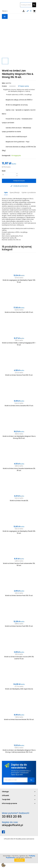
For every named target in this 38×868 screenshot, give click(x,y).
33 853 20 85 (12, 816)
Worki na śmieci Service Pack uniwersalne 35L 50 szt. (19, 564)
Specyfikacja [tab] (15, 193)
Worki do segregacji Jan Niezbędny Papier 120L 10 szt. (19, 281)
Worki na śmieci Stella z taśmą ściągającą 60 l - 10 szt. (19, 344)
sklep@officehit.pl (12, 825)
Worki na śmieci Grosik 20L (19, 501)
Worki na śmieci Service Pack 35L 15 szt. (19, 595)
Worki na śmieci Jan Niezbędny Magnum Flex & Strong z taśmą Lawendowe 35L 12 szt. (19, 751)
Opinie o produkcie (29, 193)
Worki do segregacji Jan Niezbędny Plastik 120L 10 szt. (19, 532)
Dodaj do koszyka (19, 181)
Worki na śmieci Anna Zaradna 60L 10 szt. (19, 406)
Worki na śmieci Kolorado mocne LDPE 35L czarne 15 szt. (19, 658)
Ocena (4, 86)
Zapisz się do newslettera (19, 766)
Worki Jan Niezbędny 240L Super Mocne (19, 689)
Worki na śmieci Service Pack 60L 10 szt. (19, 375)
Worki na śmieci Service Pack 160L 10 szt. (19, 626)
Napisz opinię (23, 86)
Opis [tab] (6, 193)
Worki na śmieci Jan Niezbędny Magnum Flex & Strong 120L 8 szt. (19, 437)
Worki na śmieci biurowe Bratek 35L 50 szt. (19, 719)
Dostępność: (6, 156)
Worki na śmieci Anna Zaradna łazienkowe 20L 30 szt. (19, 469)
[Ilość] (9, 175)
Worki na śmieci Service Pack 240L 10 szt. (19, 312)
